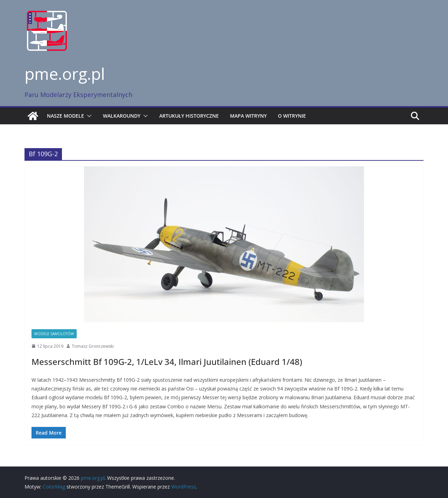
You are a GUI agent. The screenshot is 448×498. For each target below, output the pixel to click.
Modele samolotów (54, 334)
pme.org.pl (65, 74)
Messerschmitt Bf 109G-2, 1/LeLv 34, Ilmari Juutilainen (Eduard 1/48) (167, 362)
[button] (88, 116)
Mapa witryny (248, 116)
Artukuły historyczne (189, 116)
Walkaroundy (122, 116)
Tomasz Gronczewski (93, 346)
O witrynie (292, 116)
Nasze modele (65, 116)
